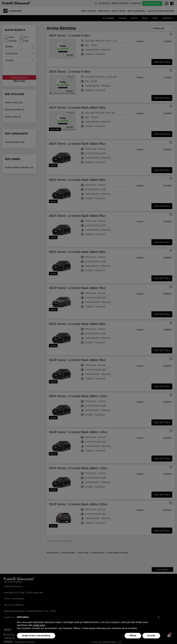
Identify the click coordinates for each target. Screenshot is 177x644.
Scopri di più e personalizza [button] (36, 636)
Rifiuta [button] (133, 636)
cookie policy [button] (39, 625)
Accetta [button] (151, 636)
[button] (159, 617)
